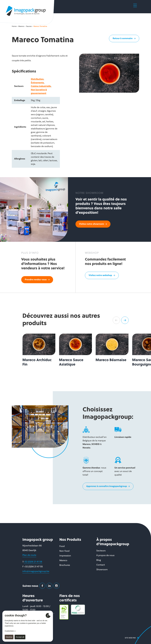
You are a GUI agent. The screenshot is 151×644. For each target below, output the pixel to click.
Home (14, 26)
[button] (116, 320)
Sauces (29, 26)
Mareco (21, 26)
